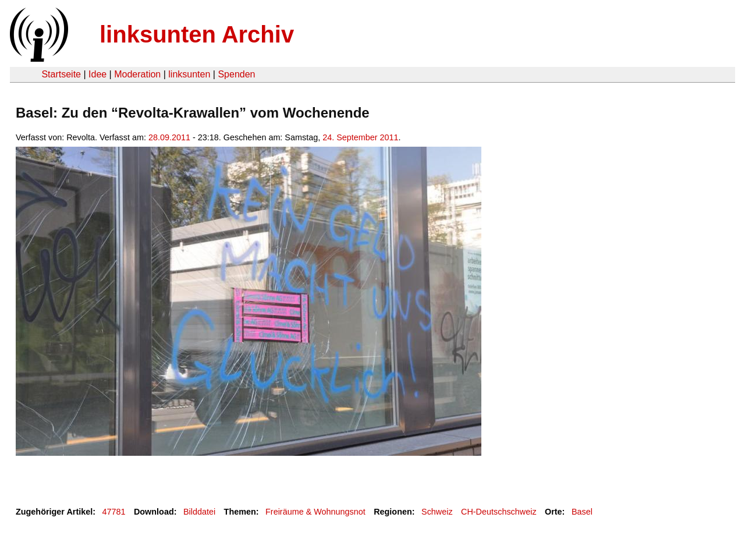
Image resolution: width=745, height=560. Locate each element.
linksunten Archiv (197, 34)
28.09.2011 (169, 137)
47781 (114, 512)
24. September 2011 (360, 137)
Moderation (137, 74)
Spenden (236, 74)
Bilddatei (199, 512)
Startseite (61, 74)
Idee (97, 74)
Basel (582, 512)
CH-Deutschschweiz (499, 512)
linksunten (189, 74)
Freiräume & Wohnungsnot (315, 512)
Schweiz (437, 512)
